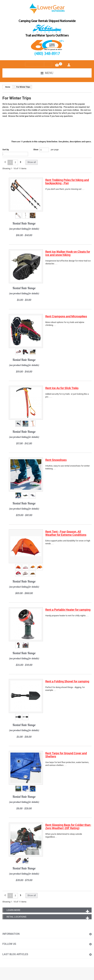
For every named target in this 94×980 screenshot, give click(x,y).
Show (36, 150)
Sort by (6, 150)
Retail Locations (16, 917)
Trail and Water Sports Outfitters (47, 36)
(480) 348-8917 (47, 54)
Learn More (13, 910)
